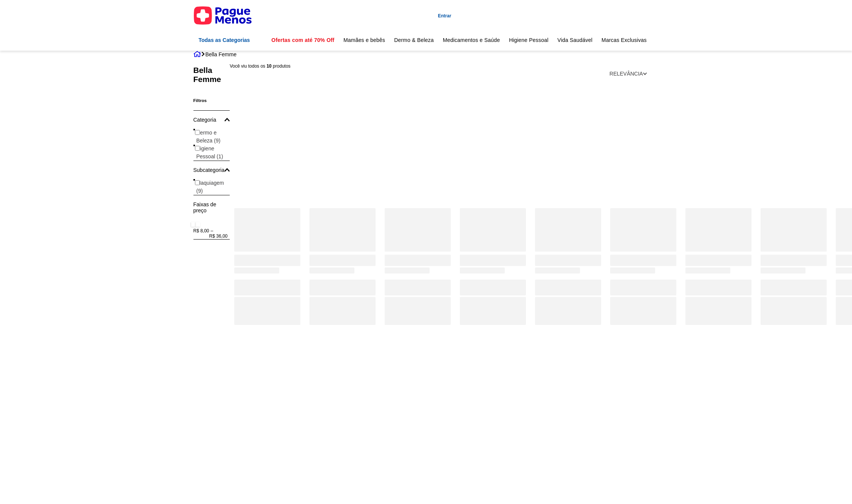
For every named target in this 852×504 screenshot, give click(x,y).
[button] (212, 120)
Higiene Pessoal (529, 40)
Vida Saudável (575, 40)
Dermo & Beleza (414, 40)
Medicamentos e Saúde (471, 40)
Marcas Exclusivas (624, 40)
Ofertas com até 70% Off (303, 40)
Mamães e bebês (364, 40)
